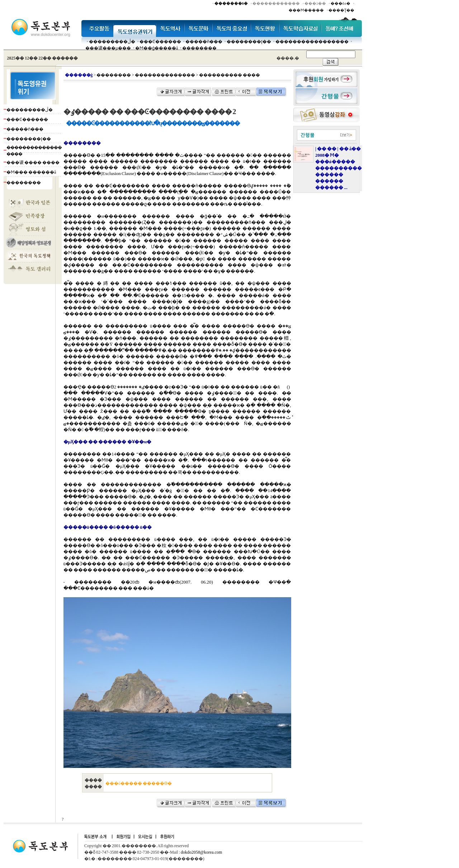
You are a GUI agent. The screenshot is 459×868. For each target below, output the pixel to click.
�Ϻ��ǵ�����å (157, 48)
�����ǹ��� (204, 42)
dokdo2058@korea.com (201, 852)
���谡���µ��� (108, 48)
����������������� (312, 42)
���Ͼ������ (160, 42)
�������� (199, 48)
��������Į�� (249, 42)
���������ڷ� (112, 42)
